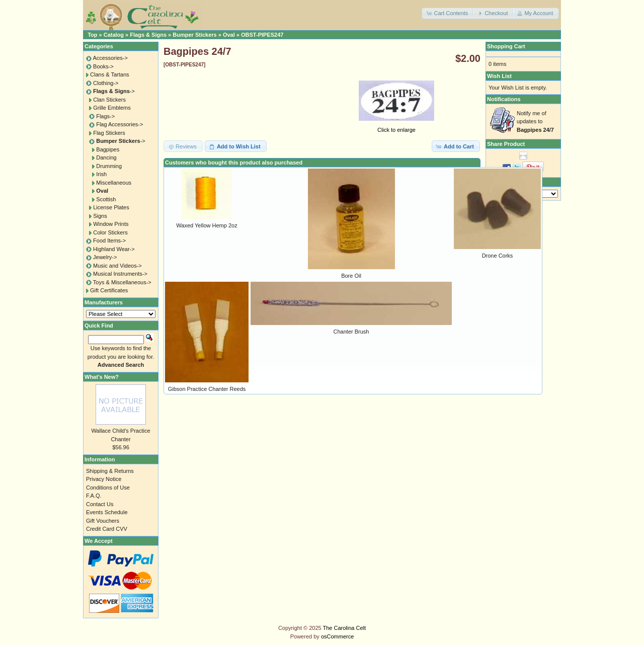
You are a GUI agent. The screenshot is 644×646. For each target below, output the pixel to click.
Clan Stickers (109, 100)
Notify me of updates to (535, 122)
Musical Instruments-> (120, 274)
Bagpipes (108, 149)
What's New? (102, 377)
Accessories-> (110, 58)
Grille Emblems (112, 108)
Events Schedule (107, 512)
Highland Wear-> (114, 249)
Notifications (504, 99)
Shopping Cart (506, 46)
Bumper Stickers (194, 35)
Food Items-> (109, 240)
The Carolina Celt (345, 628)
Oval (229, 35)
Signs (100, 216)
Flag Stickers (109, 133)
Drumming (109, 166)
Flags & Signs (148, 35)
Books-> (103, 66)
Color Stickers (110, 232)
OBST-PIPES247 (262, 35)
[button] (448, 13)
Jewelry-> (105, 257)
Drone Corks (498, 256)
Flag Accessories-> (119, 124)
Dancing (106, 157)
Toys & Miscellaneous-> (122, 282)
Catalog (114, 35)
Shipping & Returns (110, 471)
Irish (101, 174)
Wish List (499, 76)
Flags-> (105, 116)
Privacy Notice (104, 479)
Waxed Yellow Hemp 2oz (207, 225)
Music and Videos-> (117, 266)
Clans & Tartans (109, 74)
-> (114, 91)
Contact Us (100, 504)
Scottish (106, 199)
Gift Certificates (109, 290)
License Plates (111, 207)
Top (92, 35)
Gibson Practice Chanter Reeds (207, 389)
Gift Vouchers (103, 521)
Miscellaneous (114, 183)
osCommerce (337, 636)
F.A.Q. (94, 496)
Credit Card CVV (107, 529)
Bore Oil (351, 276)
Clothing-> (106, 83)
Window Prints (111, 224)
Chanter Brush (351, 332)
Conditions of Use (108, 488)
